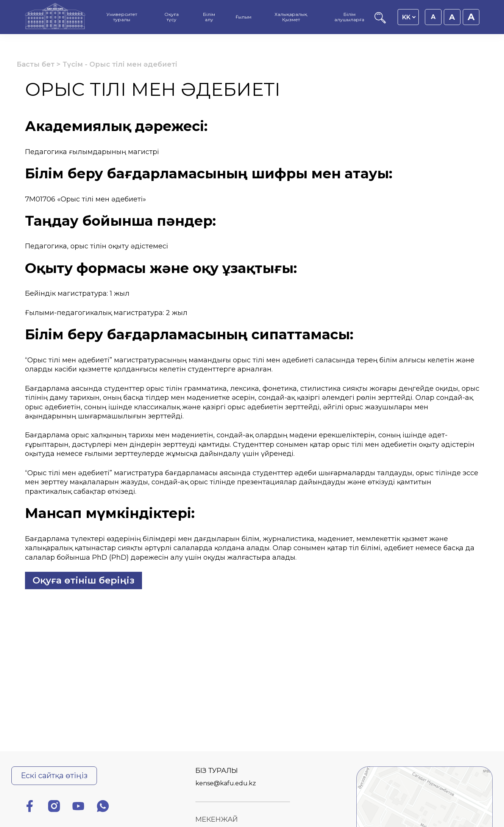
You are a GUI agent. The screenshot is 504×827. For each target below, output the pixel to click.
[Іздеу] (380, 21)
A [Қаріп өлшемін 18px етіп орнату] (452, 17)
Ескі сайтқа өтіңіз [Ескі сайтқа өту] (54, 776)
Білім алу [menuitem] (209, 17)
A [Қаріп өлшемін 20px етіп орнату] (471, 17)
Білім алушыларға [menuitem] (349, 17)
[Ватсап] (103, 807)
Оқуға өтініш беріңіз (83, 580)
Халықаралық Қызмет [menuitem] (291, 17)
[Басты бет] (55, 17)
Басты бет (36, 64)
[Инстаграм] (54, 807)
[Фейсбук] (30, 807)
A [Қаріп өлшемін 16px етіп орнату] (433, 17)
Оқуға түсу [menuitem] (172, 17)
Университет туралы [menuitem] (122, 17)
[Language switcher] (409, 17)
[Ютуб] (78, 807)
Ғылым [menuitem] (243, 17)
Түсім (73, 64)
